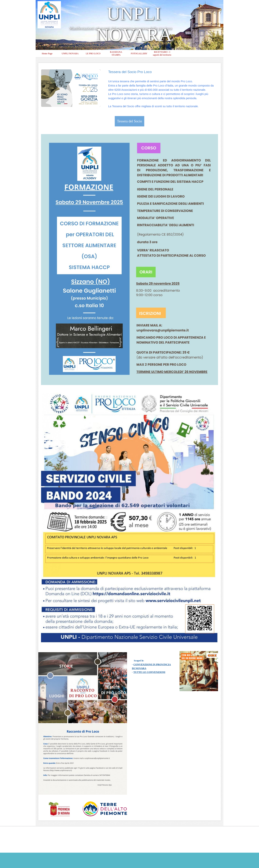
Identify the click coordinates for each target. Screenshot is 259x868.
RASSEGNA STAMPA (116, 53)
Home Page (47, 54)
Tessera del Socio (129, 121)
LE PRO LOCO (93, 54)
